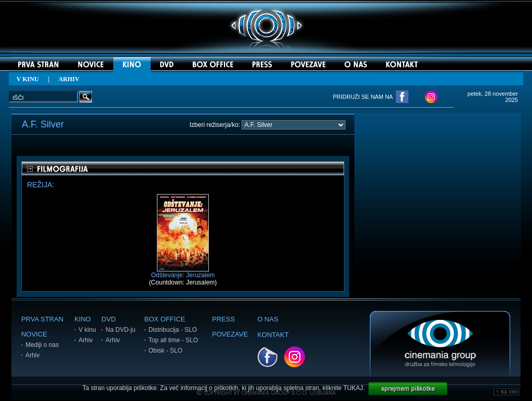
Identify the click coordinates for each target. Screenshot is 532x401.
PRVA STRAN (42, 319)
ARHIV (69, 79)
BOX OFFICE (165, 319)
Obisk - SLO (165, 351)
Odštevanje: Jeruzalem (183, 272)
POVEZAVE (230, 334)
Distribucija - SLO (173, 330)
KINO (83, 319)
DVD (108, 319)
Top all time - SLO (173, 340)
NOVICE (34, 334)
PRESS (223, 319)
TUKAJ (353, 388)
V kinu (87, 330)
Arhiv (32, 355)
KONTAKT (273, 335)
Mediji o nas (42, 345)
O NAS (268, 319)
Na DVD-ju (120, 330)
